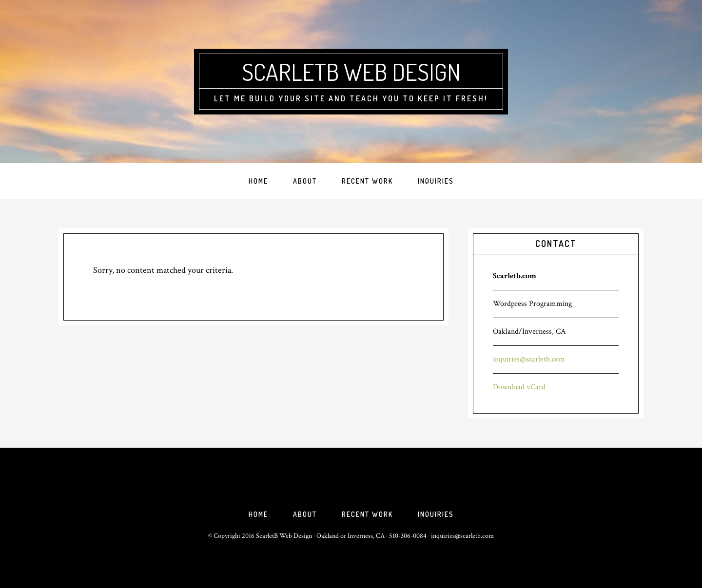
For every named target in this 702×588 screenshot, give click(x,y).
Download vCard (519, 387)
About (305, 514)
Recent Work (367, 514)
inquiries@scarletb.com (529, 359)
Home (258, 514)
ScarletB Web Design (351, 72)
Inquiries (436, 514)
